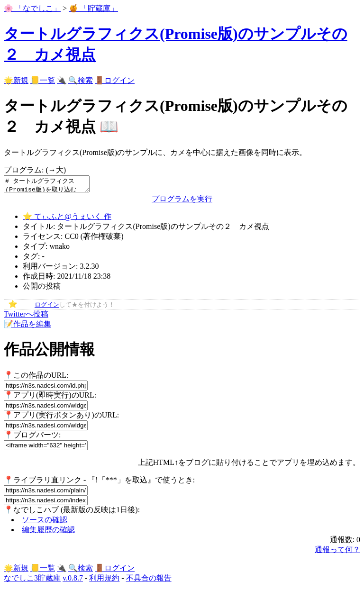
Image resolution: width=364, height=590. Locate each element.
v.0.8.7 (73, 581)
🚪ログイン (115, 80)
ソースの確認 (45, 522)
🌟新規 (16, 80)
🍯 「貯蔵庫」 (93, 8)
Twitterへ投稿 (26, 317)
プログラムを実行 (182, 202)
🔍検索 (81, 80)
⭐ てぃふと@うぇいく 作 (67, 219)
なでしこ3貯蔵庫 (32, 581)
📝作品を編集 (27, 327)
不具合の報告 (149, 581)
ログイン (47, 308)
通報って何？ (337, 552)
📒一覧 (43, 80)
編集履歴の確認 (48, 532)
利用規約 (104, 581)
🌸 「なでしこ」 (32, 8)
